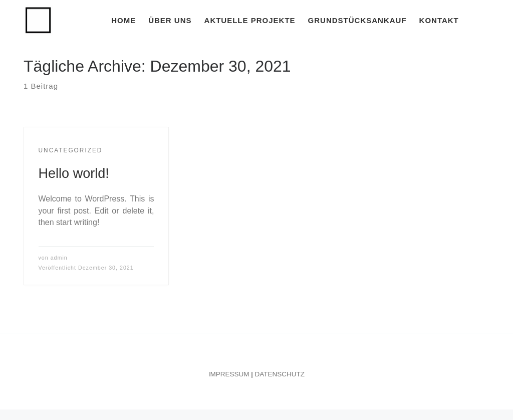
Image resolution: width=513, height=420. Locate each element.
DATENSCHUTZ (280, 374)
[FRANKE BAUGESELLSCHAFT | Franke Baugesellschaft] (38, 19)
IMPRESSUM (229, 374)
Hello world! (74, 173)
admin (59, 258)
